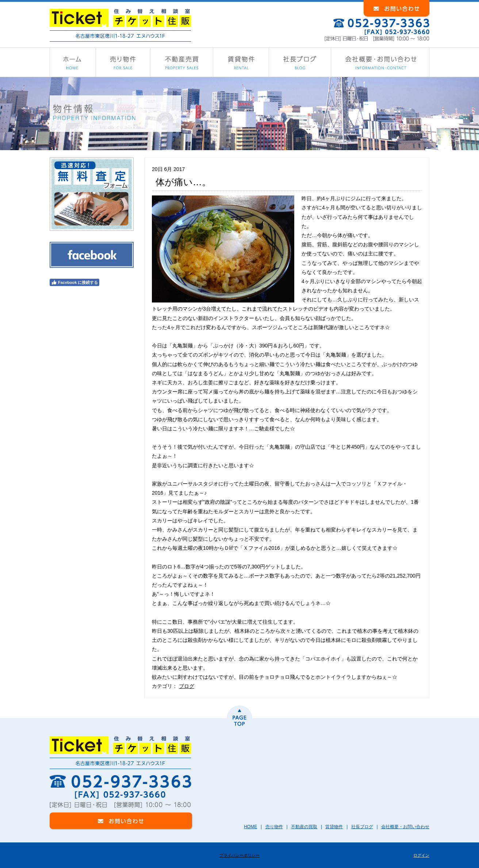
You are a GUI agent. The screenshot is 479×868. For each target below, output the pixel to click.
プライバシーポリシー (239, 855)
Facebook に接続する (74, 282)
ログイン (421, 855)
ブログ (187, 686)
